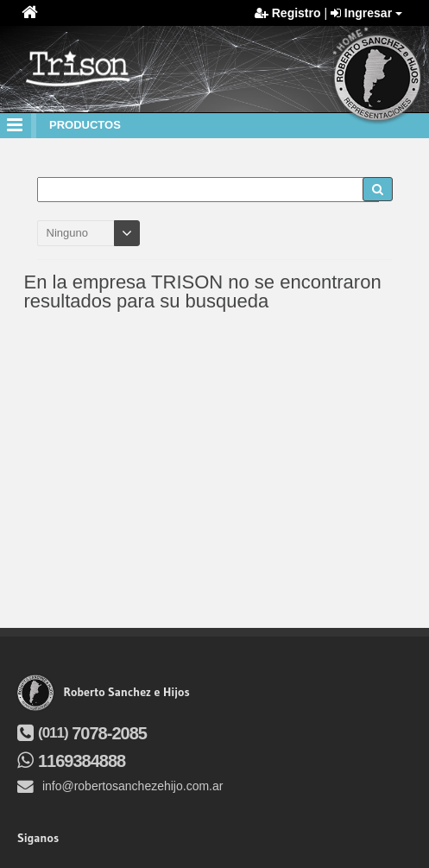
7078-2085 (82, 733)
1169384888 (71, 761)
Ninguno (67, 233)
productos (85, 125)
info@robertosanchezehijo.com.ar (120, 786)
